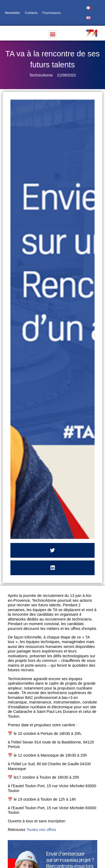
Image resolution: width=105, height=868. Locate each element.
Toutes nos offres (42, 830)
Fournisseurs (51, 13)
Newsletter (12, 13)
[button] (52, 34)
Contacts (31, 13)
